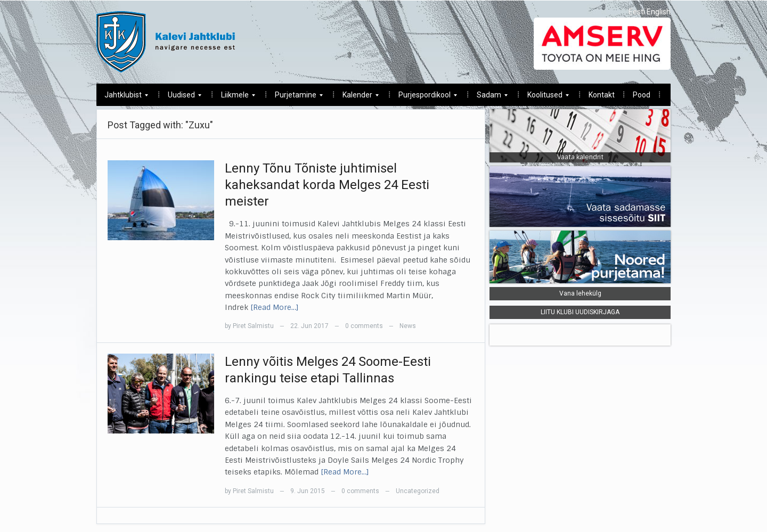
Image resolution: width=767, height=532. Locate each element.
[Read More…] (275, 307)
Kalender (357, 98)
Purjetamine (295, 98)
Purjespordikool (424, 98)
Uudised (181, 98)
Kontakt (602, 95)
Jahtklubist (122, 98)
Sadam (488, 98)
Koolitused (544, 98)
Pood (642, 95)
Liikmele (234, 98)
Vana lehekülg (580, 293)
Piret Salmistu (253, 326)
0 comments (364, 326)
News (408, 326)
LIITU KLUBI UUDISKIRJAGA (580, 312)
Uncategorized (418, 491)
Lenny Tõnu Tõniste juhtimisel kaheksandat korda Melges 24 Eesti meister (327, 185)
